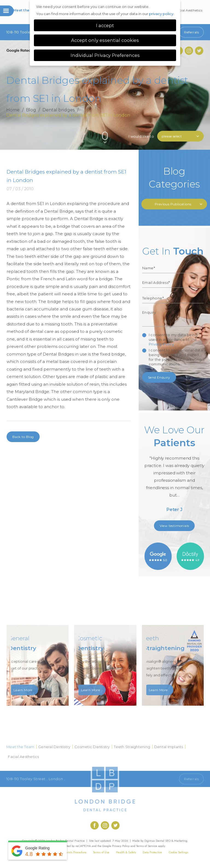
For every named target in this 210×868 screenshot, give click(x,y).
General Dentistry (54, 747)
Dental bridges (59, 110)
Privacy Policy (161, 344)
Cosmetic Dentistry (92, 747)
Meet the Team (27, 10)
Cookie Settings (179, 852)
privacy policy (161, 14)
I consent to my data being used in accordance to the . (173, 339)
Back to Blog (23, 437)
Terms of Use (101, 852)
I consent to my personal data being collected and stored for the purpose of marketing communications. (176, 357)
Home (13, 110)
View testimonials (174, 526)
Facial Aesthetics (189, 10)
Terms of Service (147, 846)
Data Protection (152, 852)
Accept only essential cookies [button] (105, 40)
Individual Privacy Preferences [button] (105, 55)
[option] (174, 471)
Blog (31, 110)
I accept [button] (105, 25)
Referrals (191, 32)
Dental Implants (169, 747)
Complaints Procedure (72, 852)
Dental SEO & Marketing (172, 841)
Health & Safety (126, 852)
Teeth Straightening (132, 747)
